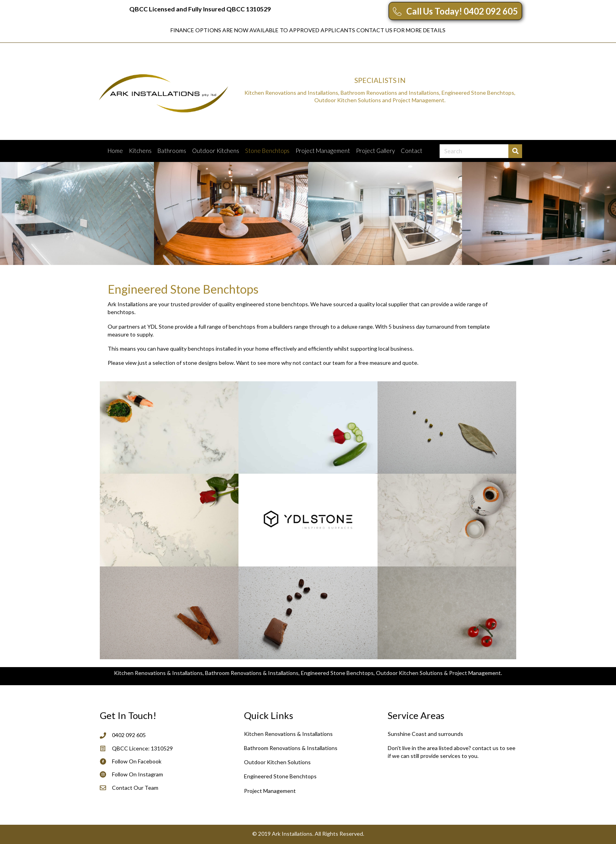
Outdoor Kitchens (216, 151)
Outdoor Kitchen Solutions (277, 762)
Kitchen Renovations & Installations (288, 734)
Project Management (323, 151)
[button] (455, 11)
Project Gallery (375, 151)
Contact (412, 151)
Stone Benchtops (267, 151)
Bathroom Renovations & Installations (291, 748)
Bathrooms (172, 151)
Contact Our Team (135, 788)
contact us (485, 748)
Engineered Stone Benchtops (280, 776)
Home (115, 151)
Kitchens (140, 151)
